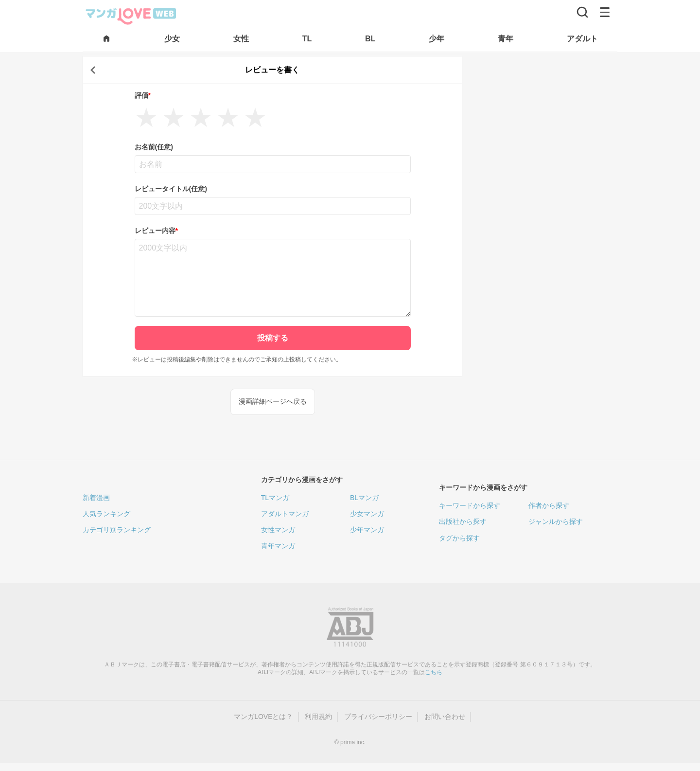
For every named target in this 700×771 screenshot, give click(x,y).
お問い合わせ (445, 717)
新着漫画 (96, 498)
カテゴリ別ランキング (117, 530)
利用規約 (318, 717)
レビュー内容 (156, 231)
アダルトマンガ (285, 514)
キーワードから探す (470, 505)
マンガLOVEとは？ (263, 717)
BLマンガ (364, 498)
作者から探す (549, 505)
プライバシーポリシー (378, 717)
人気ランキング (106, 514)
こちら (434, 672)
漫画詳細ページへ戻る (273, 401)
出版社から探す (463, 521)
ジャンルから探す (556, 521)
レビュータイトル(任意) (171, 189)
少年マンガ (367, 530)
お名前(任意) (154, 147)
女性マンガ (278, 530)
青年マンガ (278, 546)
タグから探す (459, 538)
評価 (143, 95)
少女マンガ (367, 514)
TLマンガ (275, 498)
